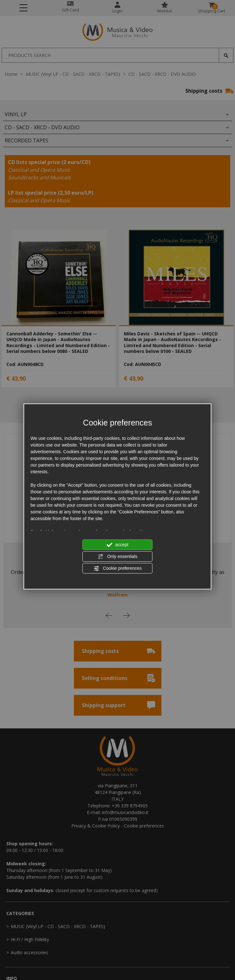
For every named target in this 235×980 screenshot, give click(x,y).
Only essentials (118, 557)
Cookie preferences (117, 569)
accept (117, 545)
